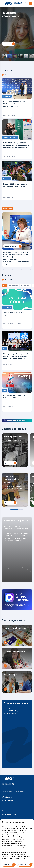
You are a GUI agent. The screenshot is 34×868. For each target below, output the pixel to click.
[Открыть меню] (31, 4)
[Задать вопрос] (5, 689)
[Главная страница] (7, 779)
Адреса (4, 811)
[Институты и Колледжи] (5, 643)
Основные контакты (9, 814)
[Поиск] (27, 4)
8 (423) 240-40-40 (8, 797)
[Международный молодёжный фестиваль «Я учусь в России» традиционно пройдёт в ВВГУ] (17, 350)
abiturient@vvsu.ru (8, 800)
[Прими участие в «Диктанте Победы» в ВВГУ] (17, 392)
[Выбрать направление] (5, 666)
